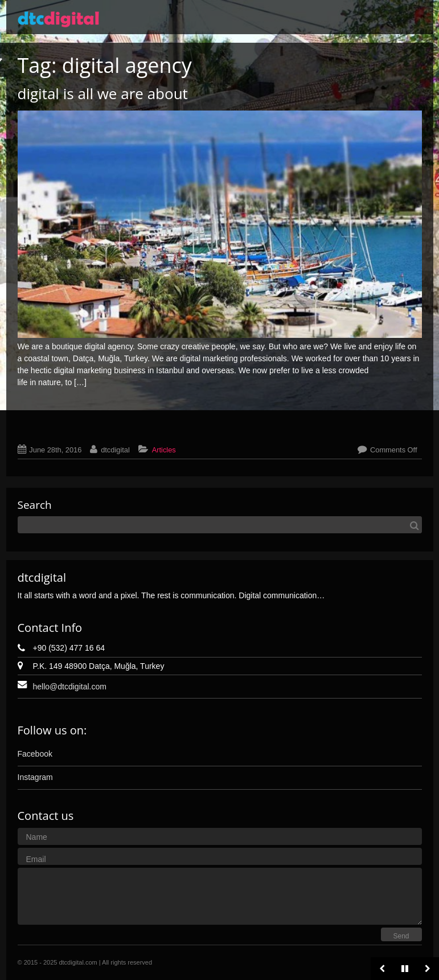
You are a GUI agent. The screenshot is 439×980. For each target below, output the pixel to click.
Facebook (35, 754)
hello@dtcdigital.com (70, 687)
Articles (164, 450)
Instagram (35, 777)
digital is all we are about (103, 93)
